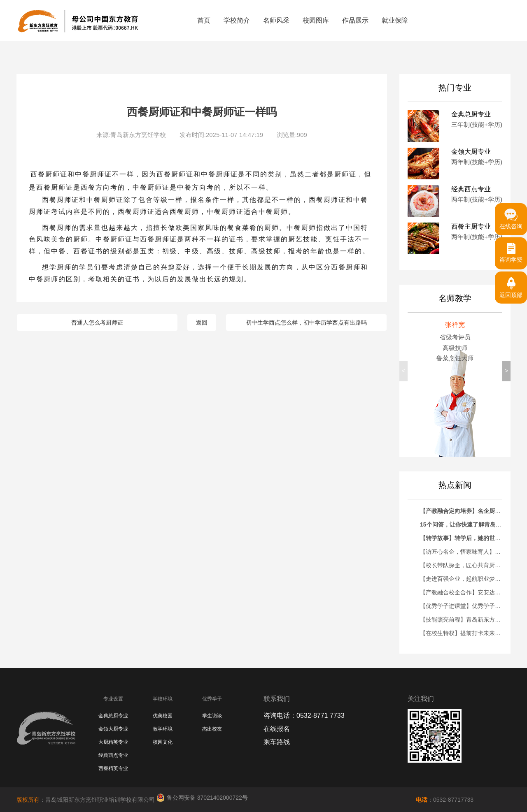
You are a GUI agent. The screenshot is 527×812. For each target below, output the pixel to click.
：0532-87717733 (445, 800)
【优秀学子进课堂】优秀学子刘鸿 (463, 606)
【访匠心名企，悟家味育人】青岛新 (466, 552)
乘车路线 (277, 742)
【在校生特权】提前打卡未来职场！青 (469, 633)
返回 (202, 322)
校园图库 (316, 20)
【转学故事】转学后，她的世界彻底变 (469, 538)
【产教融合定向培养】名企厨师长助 (466, 511)
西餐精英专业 (113, 768)
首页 (204, 20)
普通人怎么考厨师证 (97, 322)
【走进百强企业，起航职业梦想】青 (466, 579)
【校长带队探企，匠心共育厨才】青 (466, 565)
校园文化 (163, 742)
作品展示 (355, 20)
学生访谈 (212, 716)
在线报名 (277, 729)
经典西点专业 (113, 755)
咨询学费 (511, 250)
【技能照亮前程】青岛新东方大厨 (463, 619)
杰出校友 (212, 729)
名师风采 (276, 20)
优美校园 (163, 716)
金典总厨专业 (113, 716)
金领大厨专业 (113, 729)
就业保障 (395, 20)
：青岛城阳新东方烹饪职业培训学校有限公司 (86, 800)
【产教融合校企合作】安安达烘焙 (463, 592)
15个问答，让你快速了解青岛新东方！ (469, 524)
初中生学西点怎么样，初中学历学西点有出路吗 (306, 322)
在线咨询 (511, 216)
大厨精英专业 (113, 742)
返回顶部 (511, 285)
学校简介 (237, 20)
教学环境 (163, 729)
